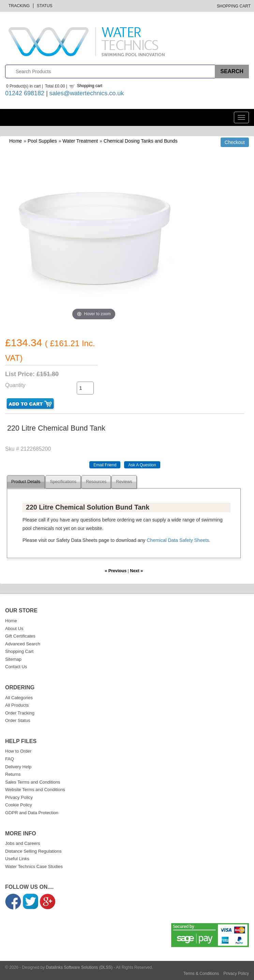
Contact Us (16, 667)
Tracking (19, 6)
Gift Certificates (20, 636)
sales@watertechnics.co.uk (87, 93)
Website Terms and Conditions (35, 790)
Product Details (26, 482)
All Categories (19, 698)
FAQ (10, 759)
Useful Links (17, 859)
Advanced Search (23, 644)
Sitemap (13, 659)
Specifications (63, 482)
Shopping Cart (234, 6)
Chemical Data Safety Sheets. (178, 540)
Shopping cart (90, 86)
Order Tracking (20, 713)
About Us (14, 629)
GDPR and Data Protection (32, 813)
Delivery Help (18, 767)
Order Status (18, 720)
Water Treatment (80, 141)
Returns (13, 774)
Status (45, 6)
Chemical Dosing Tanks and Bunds (141, 141)
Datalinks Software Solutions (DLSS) (79, 967)
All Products (17, 705)
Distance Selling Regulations (33, 851)
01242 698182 (25, 93)
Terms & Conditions (201, 974)
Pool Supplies (42, 141)
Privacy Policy (19, 797)
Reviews (124, 482)
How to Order (18, 751)
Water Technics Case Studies (34, 866)
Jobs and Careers (23, 843)
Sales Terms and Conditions (33, 782)
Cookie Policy (19, 805)
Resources (96, 482)
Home (16, 141)
